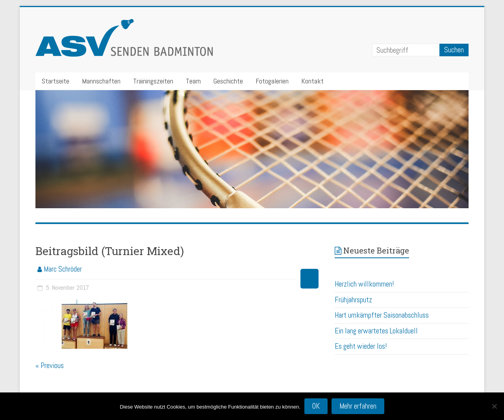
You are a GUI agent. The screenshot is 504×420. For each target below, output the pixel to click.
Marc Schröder (63, 269)
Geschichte (228, 81)
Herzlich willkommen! (364, 284)
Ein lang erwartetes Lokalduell (376, 331)
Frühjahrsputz (353, 300)
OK (316, 406)
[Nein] (494, 406)
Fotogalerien (272, 81)
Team (193, 81)
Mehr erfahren (358, 406)
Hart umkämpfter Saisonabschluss (382, 315)
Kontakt (312, 81)
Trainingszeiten (153, 81)
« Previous (50, 365)
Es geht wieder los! (361, 346)
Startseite (56, 81)
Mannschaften (101, 81)
